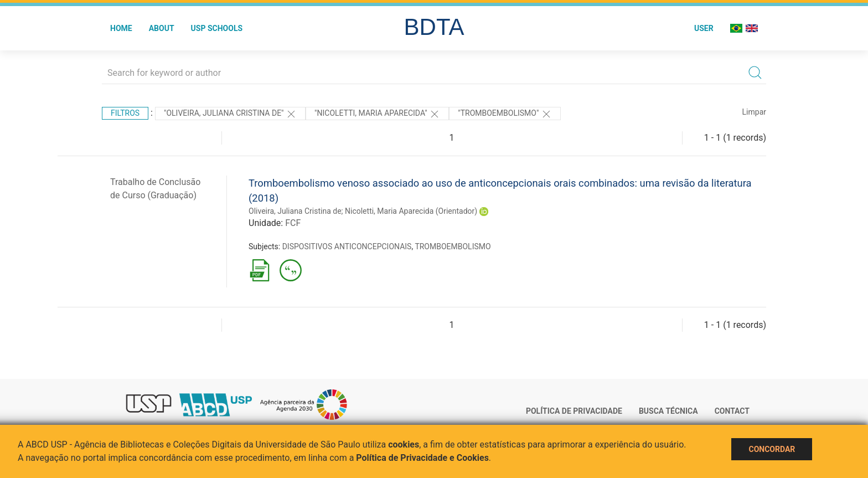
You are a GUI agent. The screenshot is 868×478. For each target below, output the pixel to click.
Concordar (772, 449)
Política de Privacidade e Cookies (422, 458)
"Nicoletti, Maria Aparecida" (377, 114)
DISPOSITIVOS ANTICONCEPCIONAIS (347, 246)
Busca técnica (668, 411)
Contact (732, 411)
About (162, 28)
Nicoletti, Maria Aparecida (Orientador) (411, 211)
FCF (293, 223)
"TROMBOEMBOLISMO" (505, 114)
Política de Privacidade (574, 411)
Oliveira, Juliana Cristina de (295, 211)
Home (121, 28)
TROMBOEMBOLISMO (453, 246)
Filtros (125, 113)
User (704, 28)
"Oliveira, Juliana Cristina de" (230, 114)
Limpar (754, 112)
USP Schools (217, 28)
